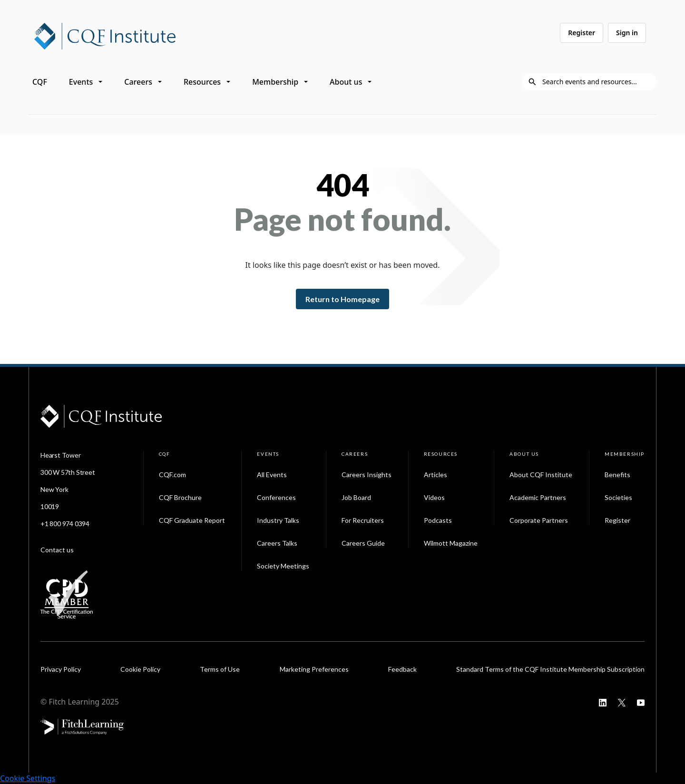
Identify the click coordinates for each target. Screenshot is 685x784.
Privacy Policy (61, 669)
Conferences (276, 497)
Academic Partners (538, 497)
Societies (618, 497)
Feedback (402, 669)
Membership (275, 82)
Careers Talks (277, 543)
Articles (435, 475)
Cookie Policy (140, 669)
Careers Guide (363, 543)
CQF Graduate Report (192, 520)
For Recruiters (363, 520)
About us (346, 82)
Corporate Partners (539, 520)
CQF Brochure (180, 497)
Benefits (617, 475)
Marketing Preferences (314, 669)
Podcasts (438, 520)
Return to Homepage (342, 299)
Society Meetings (283, 566)
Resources (202, 82)
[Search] (597, 82)
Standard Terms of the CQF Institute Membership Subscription (550, 669)
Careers (138, 82)
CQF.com (172, 475)
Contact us (57, 550)
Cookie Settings (28, 778)
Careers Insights (367, 475)
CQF (40, 82)
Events (81, 82)
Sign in (627, 33)
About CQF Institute (541, 475)
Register (582, 33)
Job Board (356, 497)
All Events (272, 475)
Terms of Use (220, 669)
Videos (434, 497)
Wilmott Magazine (451, 543)
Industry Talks (278, 520)
